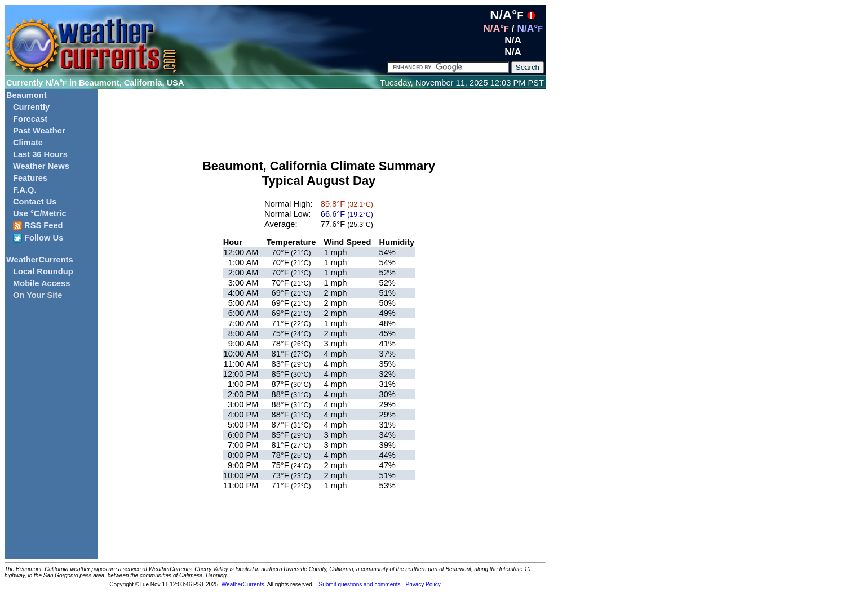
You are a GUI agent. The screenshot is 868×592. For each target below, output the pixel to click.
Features (30, 178)
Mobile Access (41, 283)
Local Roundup (43, 271)
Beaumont (26, 95)
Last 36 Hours (40, 154)
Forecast (30, 119)
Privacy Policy (423, 584)
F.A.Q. (25, 190)
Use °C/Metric (40, 213)
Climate (28, 143)
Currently (31, 107)
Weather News (41, 166)
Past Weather (39, 131)
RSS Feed (38, 226)
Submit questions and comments (360, 584)
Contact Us (35, 202)
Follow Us (38, 238)
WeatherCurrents (40, 260)
